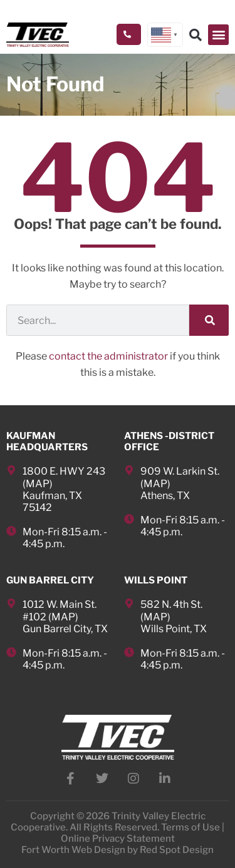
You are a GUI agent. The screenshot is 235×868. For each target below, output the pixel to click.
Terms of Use (191, 827)
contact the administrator (108, 356)
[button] (218, 35)
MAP (38, 484)
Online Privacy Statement (118, 839)
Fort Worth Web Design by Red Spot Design (118, 850)
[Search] (209, 320)
